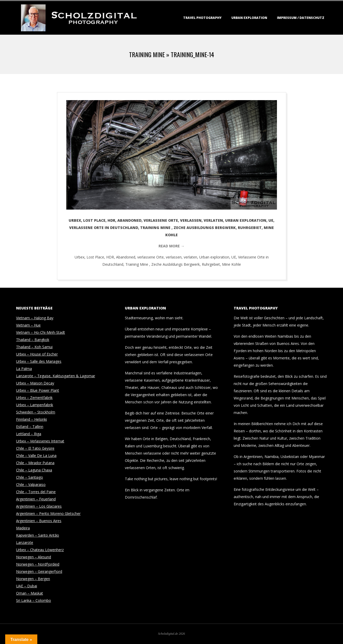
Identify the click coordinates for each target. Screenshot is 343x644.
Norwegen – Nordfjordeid (38, 564)
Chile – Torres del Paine (36, 492)
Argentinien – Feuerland (36, 499)
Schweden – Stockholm (36, 412)
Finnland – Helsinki (31, 419)
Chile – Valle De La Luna (36, 456)
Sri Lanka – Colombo (34, 600)
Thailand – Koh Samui (34, 347)
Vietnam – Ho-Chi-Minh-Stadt (41, 332)
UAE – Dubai (27, 586)
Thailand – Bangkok (33, 340)
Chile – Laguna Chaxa (34, 470)
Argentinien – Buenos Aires (39, 521)
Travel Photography (202, 18)
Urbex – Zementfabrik (34, 398)
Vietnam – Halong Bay (35, 318)
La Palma (24, 369)
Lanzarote (25, 542)
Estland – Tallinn (30, 427)
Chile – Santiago (30, 477)
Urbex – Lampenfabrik (35, 405)
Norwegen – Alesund (34, 557)
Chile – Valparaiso (31, 484)
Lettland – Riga (29, 434)
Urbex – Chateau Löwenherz (40, 550)
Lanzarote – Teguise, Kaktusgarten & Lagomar (56, 376)
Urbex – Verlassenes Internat (40, 441)
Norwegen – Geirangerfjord (39, 571)
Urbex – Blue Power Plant (38, 390)
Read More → (171, 246)
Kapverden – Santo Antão (38, 535)
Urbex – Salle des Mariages (39, 361)
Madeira (23, 528)
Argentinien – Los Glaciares (39, 506)
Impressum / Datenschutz (301, 18)
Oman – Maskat (30, 593)
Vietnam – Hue (28, 325)
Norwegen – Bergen (33, 579)
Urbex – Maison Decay (35, 383)
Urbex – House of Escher (37, 354)
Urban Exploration (249, 18)
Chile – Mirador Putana (35, 463)
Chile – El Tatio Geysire (35, 448)
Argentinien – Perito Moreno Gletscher (48, 513)
